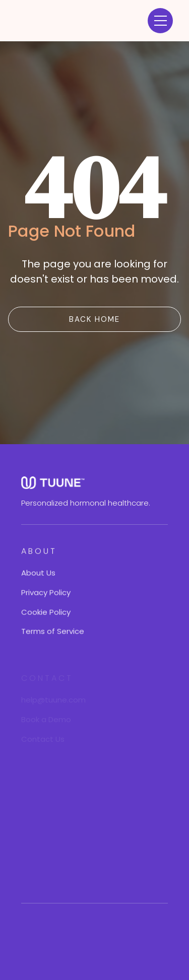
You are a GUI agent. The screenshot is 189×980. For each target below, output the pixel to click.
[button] (160, 21)
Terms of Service (53, 633)
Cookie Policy (46, 613)
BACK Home (94, 319)
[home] (55, 21)
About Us (38, 574)
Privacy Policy (46, 593)
